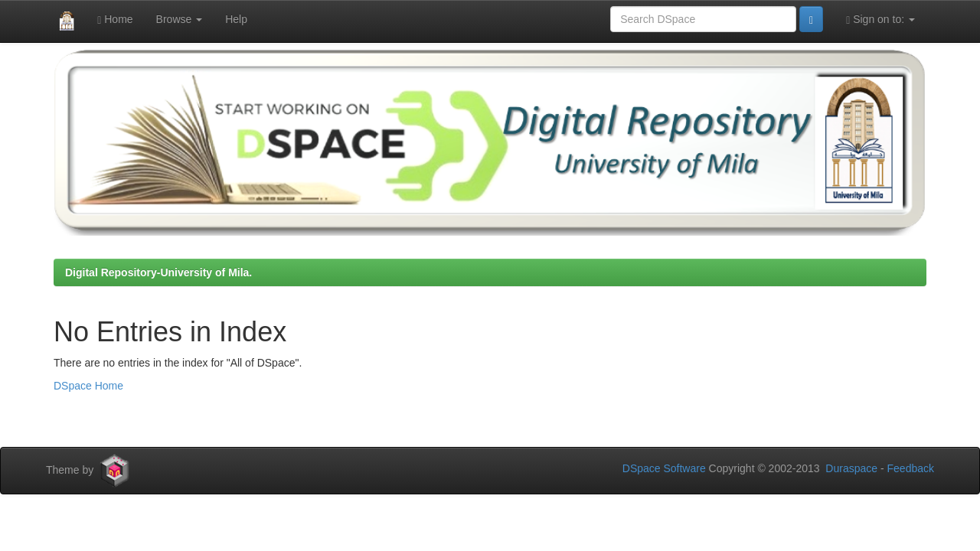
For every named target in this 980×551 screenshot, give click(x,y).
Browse (180, 19)
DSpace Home (88, 386)
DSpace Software (664, 468)
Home (115, 20)
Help (236, 19)
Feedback (911, 468)
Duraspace (851, 468)
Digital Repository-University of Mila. (158, 272)
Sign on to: (880, 20)
